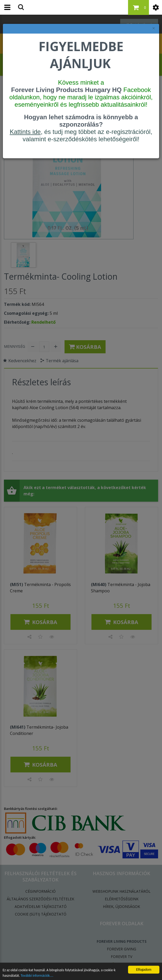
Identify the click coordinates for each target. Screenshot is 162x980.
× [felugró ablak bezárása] (154, 28)
